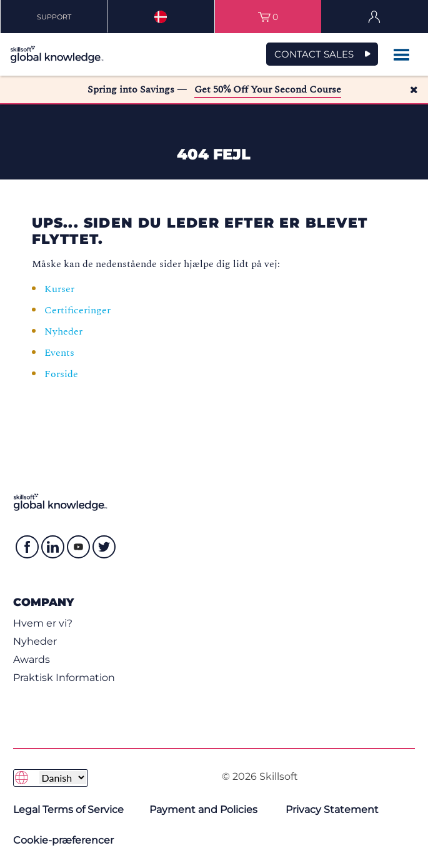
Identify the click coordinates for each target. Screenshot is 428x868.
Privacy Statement (332, 810)
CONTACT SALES (314, 54)
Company (43, 602)
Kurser (59, 289)
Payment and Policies (203, 810)
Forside (62, 374)
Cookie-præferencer (63, 840)
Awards (32, 659)
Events (61, 353)
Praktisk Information (64, 678)
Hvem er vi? (43, 623)
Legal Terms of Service (68, 810)
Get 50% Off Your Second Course (268, 89)
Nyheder (63, 331)
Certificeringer (77, 310)
